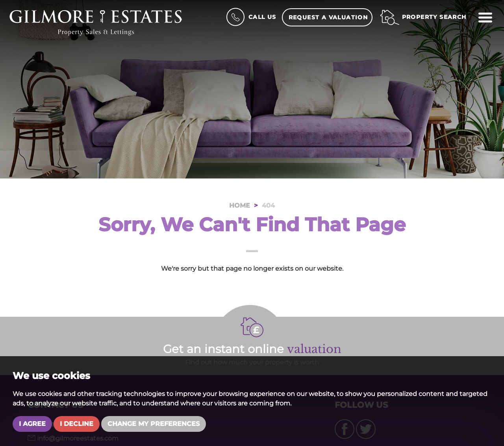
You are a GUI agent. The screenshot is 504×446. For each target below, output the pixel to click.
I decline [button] (77, 424)
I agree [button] (32, 424)
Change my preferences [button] (154, 424)
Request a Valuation (328, 17)
